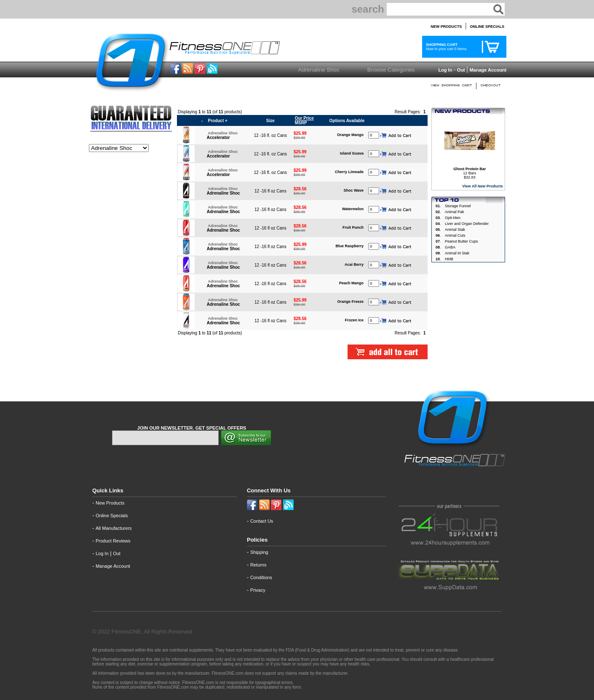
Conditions (261, 577)
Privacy (258, 590)
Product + (217, 121)
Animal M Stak (457, 253)
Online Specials (112, 516)
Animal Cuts (455, 235)
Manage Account (487, 70)
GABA (450, 247)
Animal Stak (455, 230)
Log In (444, 70)
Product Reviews (113, 541)
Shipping (259, 552)
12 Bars (470, 171)
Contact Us (262, 521)
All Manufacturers (114, 528)
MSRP (304, 120)
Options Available (347, 121)
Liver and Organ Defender (467, 224)
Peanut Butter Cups (462, 241)
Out (461, 70)
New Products (110, 503)
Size (270, 121)
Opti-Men (453, 218)
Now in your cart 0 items (445, 47)
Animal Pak (455, 212)
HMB (449, 259)
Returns (258, 565)
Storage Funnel (458, 206)
